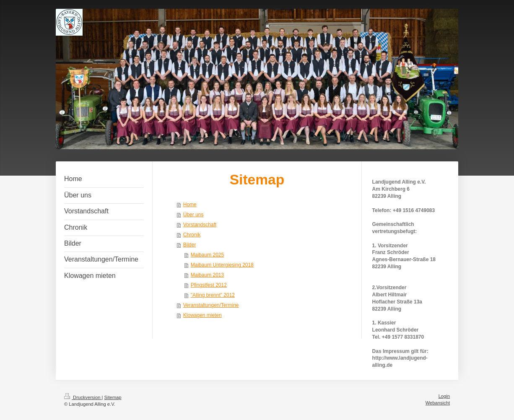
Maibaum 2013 (207, 275)
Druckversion (83, 397)
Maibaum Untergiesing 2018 (222, 265)
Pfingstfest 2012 (209, 285)
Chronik (192, 235)
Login (444, 396)
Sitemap (113, 397)
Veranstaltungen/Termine (211, 305)
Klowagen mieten (202, 315)
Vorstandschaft (200, 225)
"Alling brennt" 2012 (213, 295)
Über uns (193, 215)
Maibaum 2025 (207, 255)
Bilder (190, 245)
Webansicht (438, 403)
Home (190, 205)
